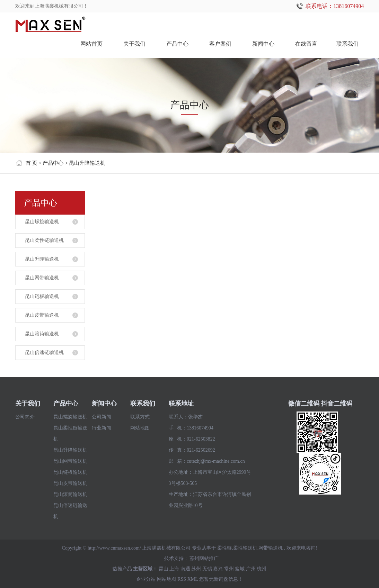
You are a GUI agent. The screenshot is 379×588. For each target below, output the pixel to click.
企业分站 (146, 579)
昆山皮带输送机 (42, 315)
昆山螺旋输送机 (42, 222)
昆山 (164, 569)
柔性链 (224, 548)
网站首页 (91, 44)
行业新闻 (102, 428)
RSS (182, 579)
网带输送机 (271, 548)
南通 (185, 569)
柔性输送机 (245, 548)
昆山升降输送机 (87, 163)
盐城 (240, 569)
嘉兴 (218, 569)
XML (193, 579)
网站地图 (140, 428)
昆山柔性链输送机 (44, 240)
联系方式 (140, 417)
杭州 (262, 569)
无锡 (207, 569)
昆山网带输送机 (42, 278)
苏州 (196, 569)
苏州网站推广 (204, 558)
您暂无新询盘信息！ (221, 579)
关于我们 (134, 44)
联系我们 (347, 44)
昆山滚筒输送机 (42, 334)
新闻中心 (263, 44)
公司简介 (25, 417)
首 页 (32, 163)
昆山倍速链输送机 (44, 352)
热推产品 (122, 569)
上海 (174, 569)
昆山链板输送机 (42, 296)
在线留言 (306, 44)
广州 (251, 569)
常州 (229, 569)
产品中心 (177, 44)
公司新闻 (102, 417)
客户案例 (220, 44)
